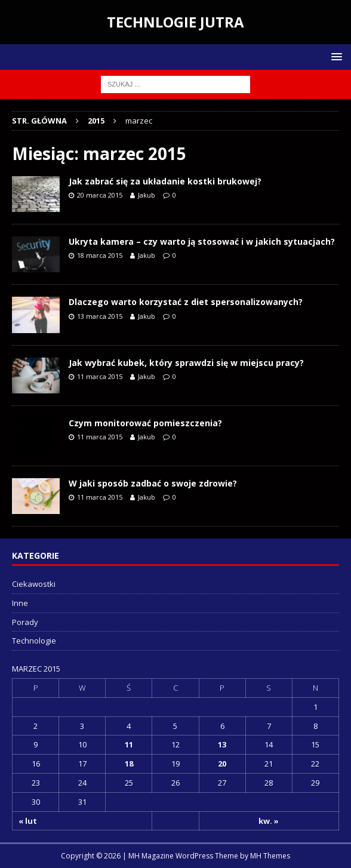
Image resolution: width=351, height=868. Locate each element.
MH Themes (270, 856)
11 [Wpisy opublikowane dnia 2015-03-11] (129, 744)
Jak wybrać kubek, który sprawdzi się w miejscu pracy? (186, 363)
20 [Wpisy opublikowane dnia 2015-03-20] (222, 764)
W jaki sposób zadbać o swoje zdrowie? (153, 483)
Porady (25, 622)
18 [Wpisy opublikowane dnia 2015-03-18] (129, 764)
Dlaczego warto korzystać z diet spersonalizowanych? (186, 302)
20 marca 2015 (100, 195)
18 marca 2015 (100, 255)
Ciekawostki (34, 584)
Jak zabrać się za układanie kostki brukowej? (165, 181)
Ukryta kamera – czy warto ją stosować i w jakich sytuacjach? (202, 241)
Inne (20, 603)
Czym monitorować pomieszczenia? (145, 423)
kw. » (269, 821)
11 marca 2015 (100, 376)
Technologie (34, 641)
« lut (28, 821)
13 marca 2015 (100, 316)
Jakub (147, 195)
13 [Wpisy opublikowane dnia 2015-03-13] (222, 744)
